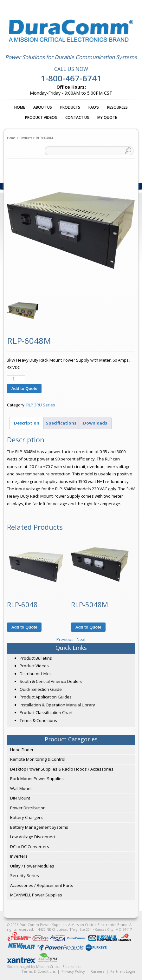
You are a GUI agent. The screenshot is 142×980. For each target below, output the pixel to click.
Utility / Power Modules (32, 866)
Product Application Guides (46, 697)
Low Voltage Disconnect (33, 837)
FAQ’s (94, 107)
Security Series (25, 875)
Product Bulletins (36, 658)
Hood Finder (22, 750)
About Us (43, 107)
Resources (117, 107)
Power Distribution (28, 808)
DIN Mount (20, 798)
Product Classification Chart (46, 712)
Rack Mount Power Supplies (37, 779)
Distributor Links (35, 674)
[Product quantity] (16, 379)
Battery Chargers (26, 817)
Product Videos (41, 117)
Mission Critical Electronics (59, 966)
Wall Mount (21, 788)
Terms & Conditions (38, 720)
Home (20, 107)
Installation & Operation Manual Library (57, 705)
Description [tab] (27, 423)
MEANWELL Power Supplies (36, 895)
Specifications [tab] (61, 423)
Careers (98, 971)
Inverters (19, 856)
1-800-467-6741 (71, 78)
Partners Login (123, 971)
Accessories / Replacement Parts (42, 885)
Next (81, 639)
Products (70, 107)
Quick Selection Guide (41, 689)
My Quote (107, 117)
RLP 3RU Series (41, 405)
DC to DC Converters (30, 847)
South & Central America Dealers (51, 681)
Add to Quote (24, 388)
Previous (65, 639)
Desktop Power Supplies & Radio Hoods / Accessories (62, 769)
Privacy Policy (73, 971)
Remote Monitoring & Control (38, 759)
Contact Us (77, 117)
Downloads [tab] (95, 423)
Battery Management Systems (39, 827)
